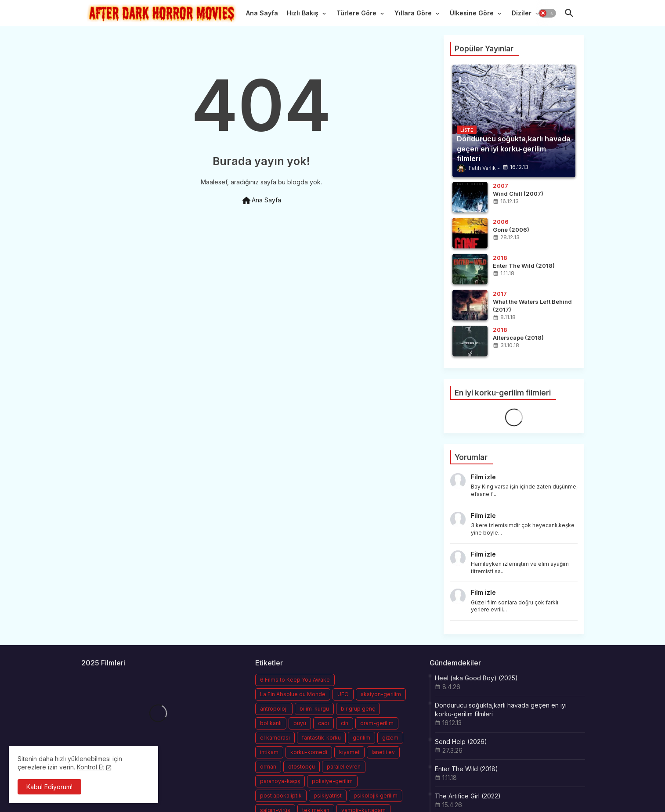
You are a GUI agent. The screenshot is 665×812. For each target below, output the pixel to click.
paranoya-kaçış (280, 781)
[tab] (262, 15)
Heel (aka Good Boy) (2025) (476, 678)
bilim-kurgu (314, 709)
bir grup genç (358, 709)
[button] (547, 13)
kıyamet (349, 752)
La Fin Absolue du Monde (293, 694)
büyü (300, 723)
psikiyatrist (328, 796)
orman (268, 767)
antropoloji (274, 709)
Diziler (522, 13)
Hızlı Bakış (303, 13)
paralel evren (344, 767)
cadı (323, 723)
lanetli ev (383, 752)
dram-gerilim (377, 723)
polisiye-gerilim (332, 781)
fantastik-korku (321, 738)
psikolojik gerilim (376, 796)
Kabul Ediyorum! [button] (49, 787)
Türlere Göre (356, 13)
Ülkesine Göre (472, 13)
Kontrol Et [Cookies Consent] (90, 767)
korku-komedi (309, 752)
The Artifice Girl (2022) (468, 796)
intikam (269, 752)
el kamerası (275, 738)
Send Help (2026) (461, 742)
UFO (343, 694)
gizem (390, 738)
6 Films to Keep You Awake (295, 680)
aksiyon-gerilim (381, 694)
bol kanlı (271, 723)
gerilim (361, 738)
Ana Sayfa (262, 13)
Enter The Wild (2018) (466, 769)
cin (345, 723)
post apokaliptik (281, 796)
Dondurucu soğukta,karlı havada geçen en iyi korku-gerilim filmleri (501, 710)
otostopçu (302, 767)
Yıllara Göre (413, 13)
